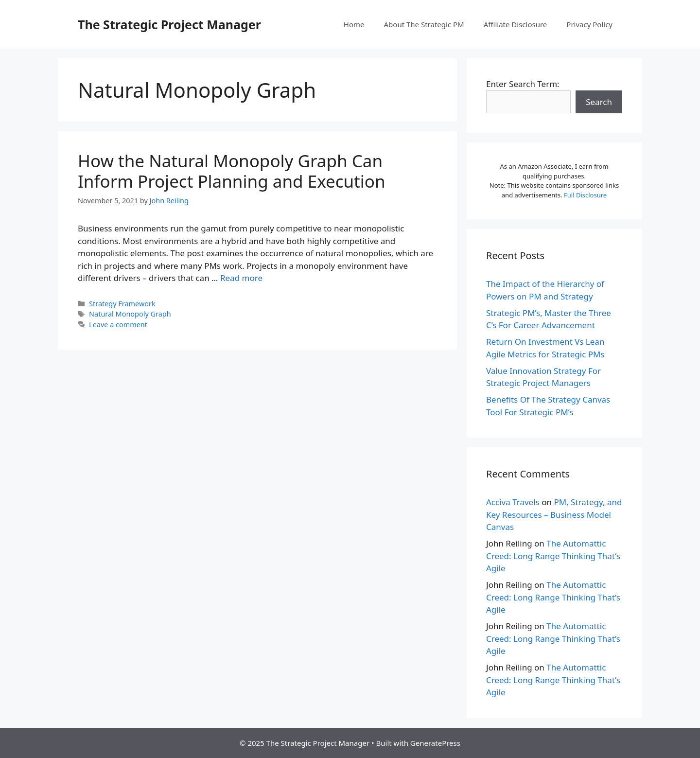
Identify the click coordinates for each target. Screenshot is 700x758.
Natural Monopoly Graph (130, 314)
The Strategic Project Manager (169, 24)
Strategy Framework (122, 304)
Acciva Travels (513, 502)
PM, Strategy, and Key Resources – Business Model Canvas (554, 514)
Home (354, 24)
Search (599, 102)
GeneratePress (435, 743)
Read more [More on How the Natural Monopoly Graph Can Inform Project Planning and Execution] (241, 278)
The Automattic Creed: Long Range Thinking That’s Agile (553, 556)
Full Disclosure (585, 195)
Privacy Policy (589, 24)
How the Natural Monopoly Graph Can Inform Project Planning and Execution (232, 171)
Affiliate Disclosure (516, 24)
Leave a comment (118, 325)
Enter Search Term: (523, 84)
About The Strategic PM (424, 24)
